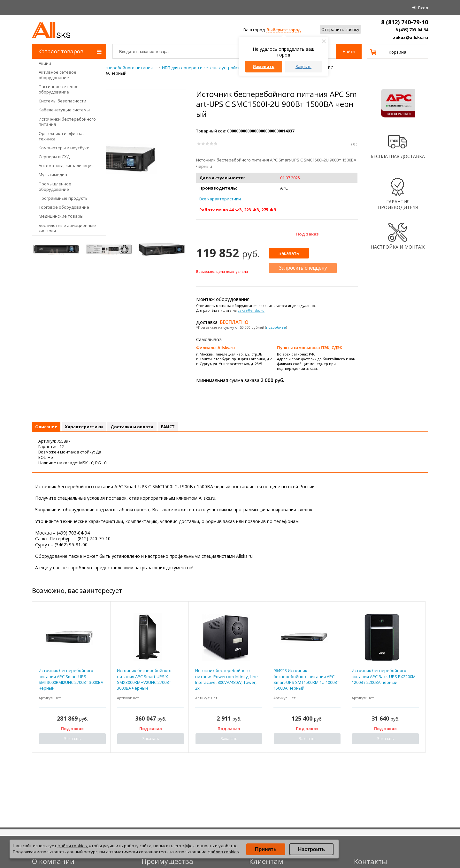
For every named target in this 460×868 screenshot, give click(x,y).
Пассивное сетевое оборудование (59, 89)
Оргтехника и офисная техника (62, 136)
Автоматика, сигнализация (66, 166)
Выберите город (284, 30)
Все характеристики (220, 199)
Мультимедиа (53, 175)
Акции (45, 63)
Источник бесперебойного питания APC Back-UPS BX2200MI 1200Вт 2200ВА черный (384, 676)
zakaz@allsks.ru (410, 37)
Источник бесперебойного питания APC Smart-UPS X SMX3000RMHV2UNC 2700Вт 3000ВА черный (144, 679)
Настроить (311, 849)
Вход (423, 8)
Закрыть (303, 67)
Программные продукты (64, 198)
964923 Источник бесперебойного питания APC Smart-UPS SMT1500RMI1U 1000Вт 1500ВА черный (306, 679)
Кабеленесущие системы (64, 110)
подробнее (276, 327)
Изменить (264, 67)
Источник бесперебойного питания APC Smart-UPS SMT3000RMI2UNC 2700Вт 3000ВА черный (71, 679)
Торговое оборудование (64, 207)
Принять (266, 849)
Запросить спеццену (303, 268)
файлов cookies (223, 852)
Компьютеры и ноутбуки (64, 148)
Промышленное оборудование (55, 187)
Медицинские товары (61, 216)
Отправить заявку (340, 29)
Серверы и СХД (54, 157)
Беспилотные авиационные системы (67, 228)
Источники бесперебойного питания (67, 122)
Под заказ (307, 234)
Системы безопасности (62, 101)
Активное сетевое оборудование (57, 75)
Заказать (289, 253)
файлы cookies (72, 846)
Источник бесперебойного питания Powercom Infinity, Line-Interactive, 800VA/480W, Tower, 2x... (227, 679)
